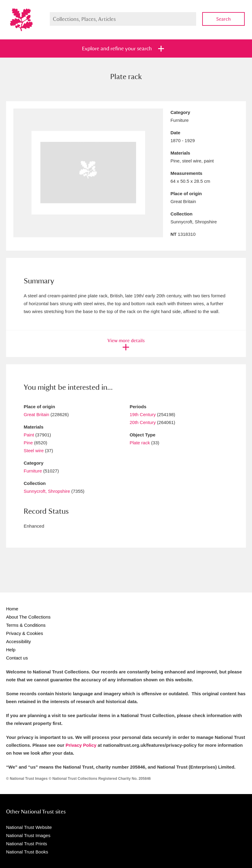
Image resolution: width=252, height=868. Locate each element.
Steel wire (34, 451)
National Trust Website (29, 827)
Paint (29, 435)
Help (11, 650)
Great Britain (36, 414)
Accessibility (19, 641)
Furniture (33, 471)
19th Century (143, 414)
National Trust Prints (27, 844)
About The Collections (28, 617)
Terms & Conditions (26, 625)
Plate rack (140, 443)
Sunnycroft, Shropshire (47, 491)
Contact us (17, 658)
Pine (28, 443)
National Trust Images (28, 835)
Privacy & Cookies (25, 633)
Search (223, 19)
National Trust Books (27, 852)
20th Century (143, 422)
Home (12, 609)
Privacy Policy (81, 745)
